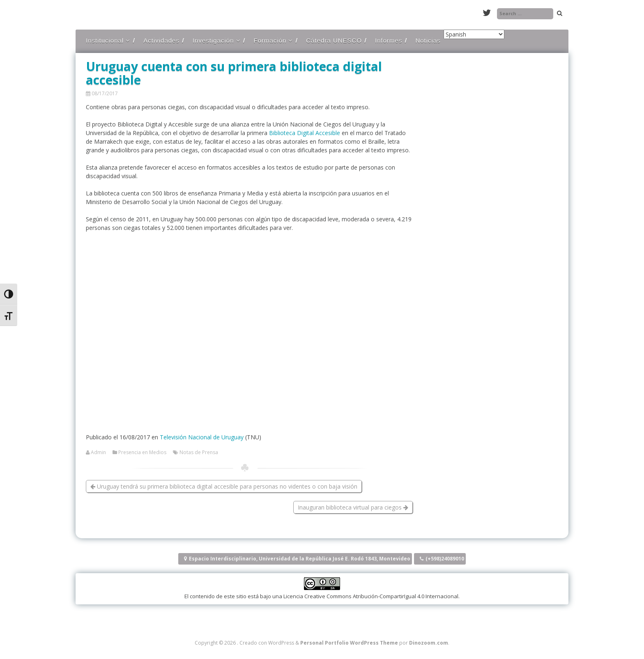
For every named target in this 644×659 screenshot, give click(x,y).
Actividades (161, 40)
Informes (389, 40)
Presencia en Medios (142, 452)
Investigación (213, 40)
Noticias (428, 40)
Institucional (105, 40)
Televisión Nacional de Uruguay (202, 437)
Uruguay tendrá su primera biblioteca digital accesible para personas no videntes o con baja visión (224, 486)
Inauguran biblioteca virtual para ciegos (353, 507)
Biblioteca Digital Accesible (305, 133)
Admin (98, 452)
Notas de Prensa (199, 452)
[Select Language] (474, 34)
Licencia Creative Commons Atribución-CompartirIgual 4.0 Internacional (371, 596)
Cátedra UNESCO (334, 40)
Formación (270, 40)
